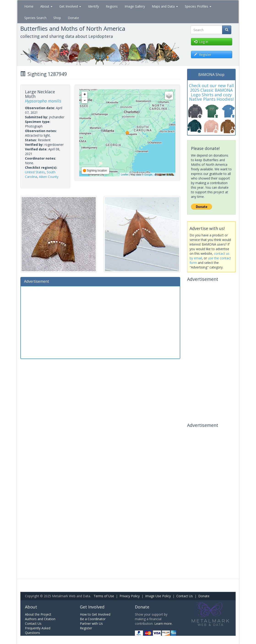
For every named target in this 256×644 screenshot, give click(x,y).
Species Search (35, 18)
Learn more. (163, 623)
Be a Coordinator (93, 619)
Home (29, 6)
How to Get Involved (95, 614)
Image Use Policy (158, 596)
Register (86, 628)
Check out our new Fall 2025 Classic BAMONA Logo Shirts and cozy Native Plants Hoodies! (211, 92)
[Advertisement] (100, 322)
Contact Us (185, 596)
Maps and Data (165, 6)
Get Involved (70, 6)
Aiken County (49, 177)
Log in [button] (201, 42)
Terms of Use (104, 596)
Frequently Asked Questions (38, 630)
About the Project (38, 614)
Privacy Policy (130, 596)
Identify (93, 6)
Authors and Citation (40, 619)
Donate (73, 18)
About (46, 6)
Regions (112, 6)
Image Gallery (135, 6)
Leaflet (125, 174)
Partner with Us (91, 623)
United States (35, 172)
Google (148, 174)
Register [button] (203, 54)
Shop (57, 18)
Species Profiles (198, 6)
